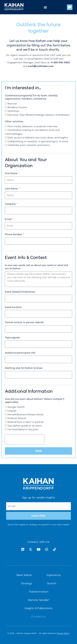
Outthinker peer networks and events (29, 145)
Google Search (16, 407)
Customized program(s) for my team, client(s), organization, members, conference (31, 97)
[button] (45, 7)
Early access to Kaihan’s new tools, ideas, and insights (38, 138)
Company (11, 204)
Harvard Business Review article (25, 414)
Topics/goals (12, 338)
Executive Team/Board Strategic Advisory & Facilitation (39, 115)
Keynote (12, 104)
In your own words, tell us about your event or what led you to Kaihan (36, 267)
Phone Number (14, 234)
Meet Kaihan (24, 575)
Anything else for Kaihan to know (24, 368)
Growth (52, 583)
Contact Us (39, 616)
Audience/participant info (20, 353)
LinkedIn (12, 411)
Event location (13, 307)
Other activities (14, 121)
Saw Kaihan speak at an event (25, 426)
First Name (11, 173)
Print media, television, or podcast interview (33, 126)
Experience (54, 575)
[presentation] (24, 439)
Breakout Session (17, 107)
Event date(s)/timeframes (20, 292)
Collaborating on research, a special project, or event (38, 141)
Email (8, 219)
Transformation (38, 592)
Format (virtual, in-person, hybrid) (24, 322)
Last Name (12, 189)
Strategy (27, 583)
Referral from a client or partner (26, 422)
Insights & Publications (39, 608)
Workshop (13, 111)
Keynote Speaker (39, 600)
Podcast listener (17, 418)
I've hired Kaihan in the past (23, 429)
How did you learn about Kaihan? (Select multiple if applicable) (35, 401)
